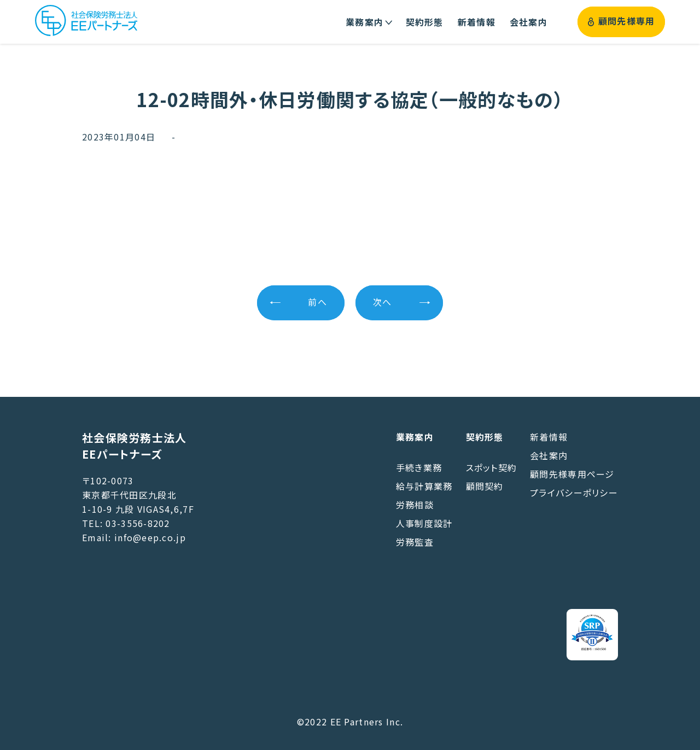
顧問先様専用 (622, 22)
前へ (317, 303)
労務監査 (415, 542)
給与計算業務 (424, 486)
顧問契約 (485, 486)
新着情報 (549, 437)
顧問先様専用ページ (572, 474)
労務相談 (415, 505)
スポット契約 (492, 467)
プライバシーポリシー (574, 493)
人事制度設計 (424, 523)
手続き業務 (419, 467)
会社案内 (549, 455)
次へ (383, 303)
